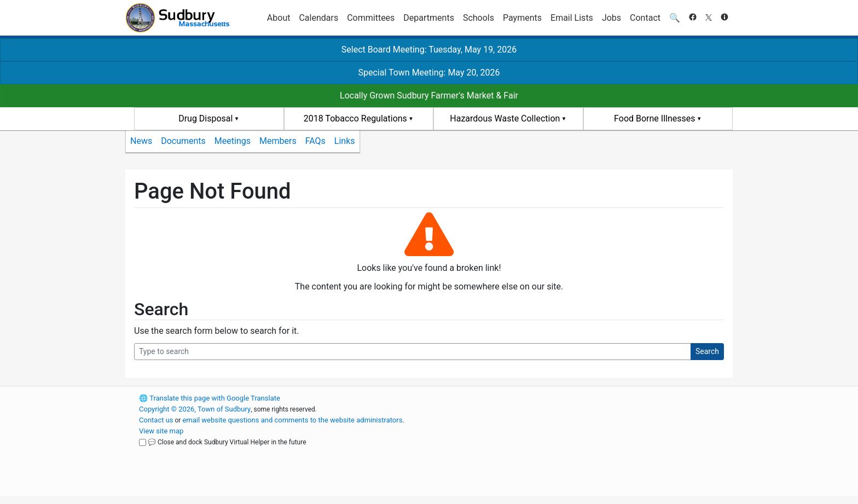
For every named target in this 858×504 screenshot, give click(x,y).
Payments (522, 18)
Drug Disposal (205, 118)
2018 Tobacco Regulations (355, 118)
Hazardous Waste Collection (505, 118)
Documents (183, 141)
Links (345, 141)
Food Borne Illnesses (654, 118)
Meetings (233, 141)
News (141, 141)
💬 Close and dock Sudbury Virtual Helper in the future (227, 442)
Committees (371, 18)
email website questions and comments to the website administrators (292, 420)
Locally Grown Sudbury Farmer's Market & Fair (429, 95)
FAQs (315, 141)
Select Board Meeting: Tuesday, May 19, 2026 (429, 50)
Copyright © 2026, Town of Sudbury (195, 409)
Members (278, 141)
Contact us (156, 420)
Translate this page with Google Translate (210, 398)
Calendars (318, 18)
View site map (161, 431)
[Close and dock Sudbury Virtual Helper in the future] (143, 442)
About (279, 18)
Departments (429, 18)
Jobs (611, 18)
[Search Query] (413, 352)
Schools (479, 18)
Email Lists (572, 18)
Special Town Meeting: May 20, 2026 (429, 73)
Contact (645, 18)
